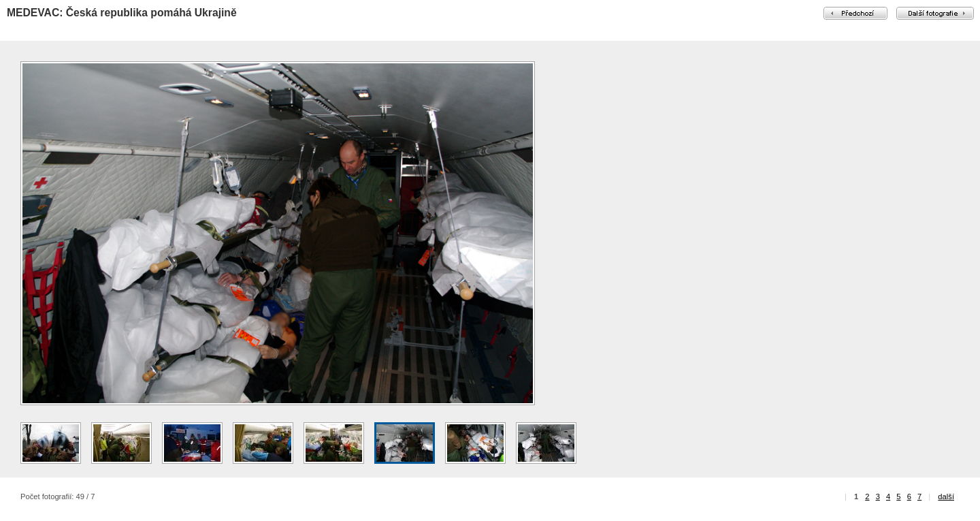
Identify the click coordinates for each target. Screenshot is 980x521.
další (946, 496)
